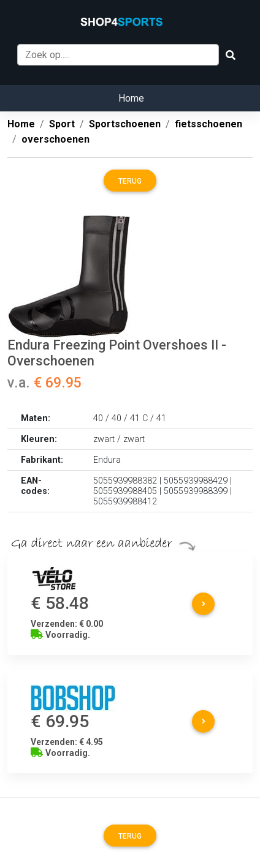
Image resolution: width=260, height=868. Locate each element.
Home (131, 98)
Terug (130, 181)
